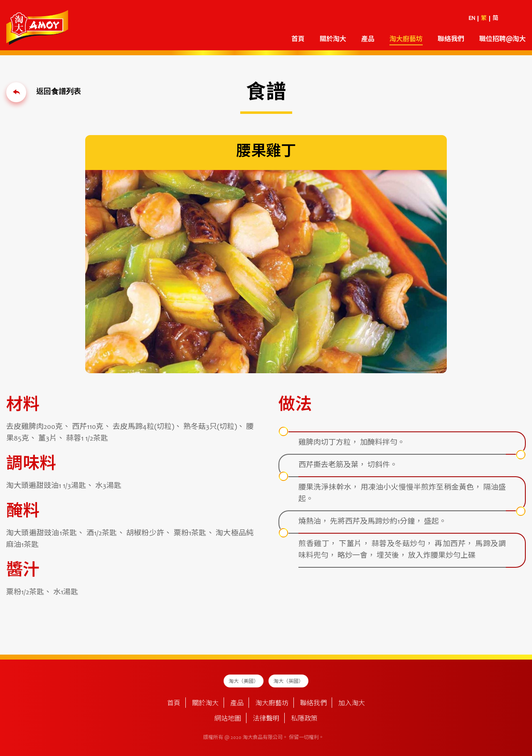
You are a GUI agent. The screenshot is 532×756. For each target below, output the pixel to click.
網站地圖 (228, 719)
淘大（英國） (288, 682)
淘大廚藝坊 (406, 39)
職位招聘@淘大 (502, 39)
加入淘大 (352, 704)
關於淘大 (333, 39)
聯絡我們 (451, 39)
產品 (368, 39)
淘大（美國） (244, 682)
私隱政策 (304, 719)
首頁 (298, 39)
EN (472, 19)
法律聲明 (266, 719)
